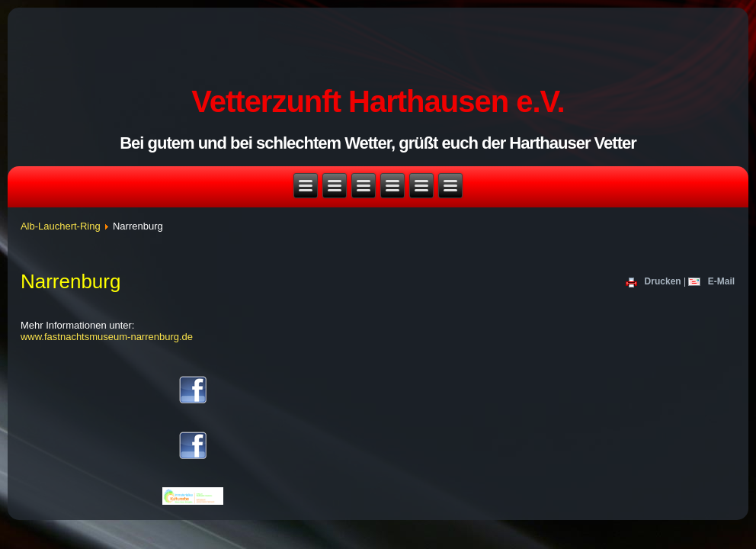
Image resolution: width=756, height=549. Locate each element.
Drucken (655, 282)
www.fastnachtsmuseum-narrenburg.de (107, 337)
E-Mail (711, 282)
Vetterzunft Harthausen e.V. (378, 101)
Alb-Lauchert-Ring (61, 226)
